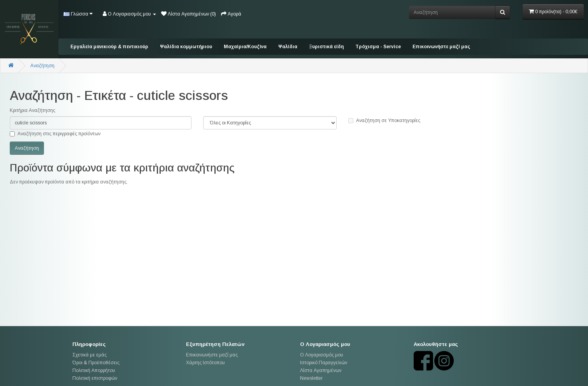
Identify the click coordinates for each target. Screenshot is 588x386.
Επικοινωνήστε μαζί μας (441, 47)
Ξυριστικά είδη (326, 47)
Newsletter (311, 378)
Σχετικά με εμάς (90, 355)
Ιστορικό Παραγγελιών (324, 363)
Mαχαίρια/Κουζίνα (245, 47)
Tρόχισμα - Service (378, 47)
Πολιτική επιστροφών (95, 378)
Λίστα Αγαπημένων (321, 370)
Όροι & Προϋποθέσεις (96, 363)
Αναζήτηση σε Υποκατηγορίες (384, 121)
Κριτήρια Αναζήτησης (32, 110)
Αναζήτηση (42, 66)
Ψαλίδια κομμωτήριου (186, 47)
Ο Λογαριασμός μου (322, 355)
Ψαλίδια (288, 47)
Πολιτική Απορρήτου (94, 370)
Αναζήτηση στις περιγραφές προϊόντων (55, 134)
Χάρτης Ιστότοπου (205, 363)
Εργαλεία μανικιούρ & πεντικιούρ (109, 47)
